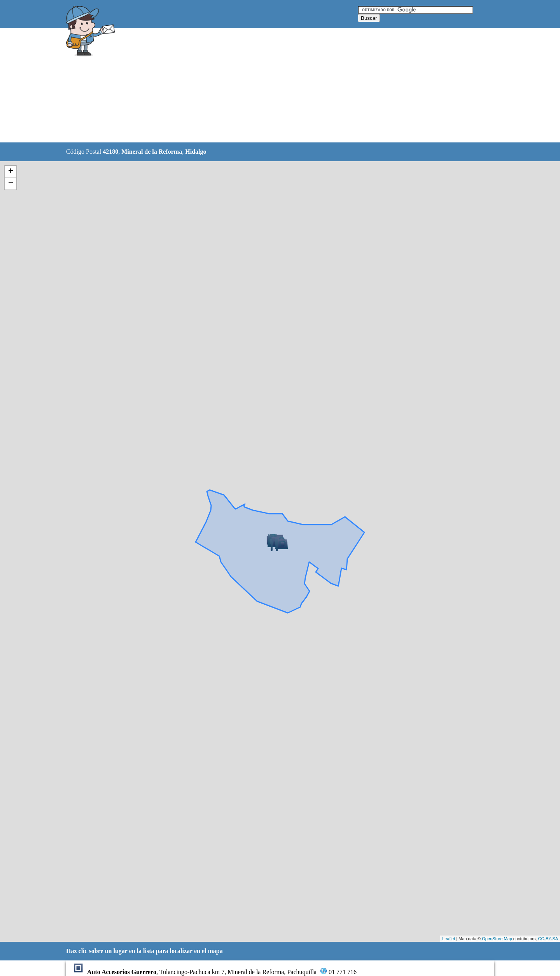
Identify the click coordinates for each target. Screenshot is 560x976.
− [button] (11, 184)
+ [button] (11, 172)
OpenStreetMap (497, 939)
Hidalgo (196, 152)
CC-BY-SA (548, 939)
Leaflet (449, 939)
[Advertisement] (260, 86)
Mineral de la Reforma (152, 152)
